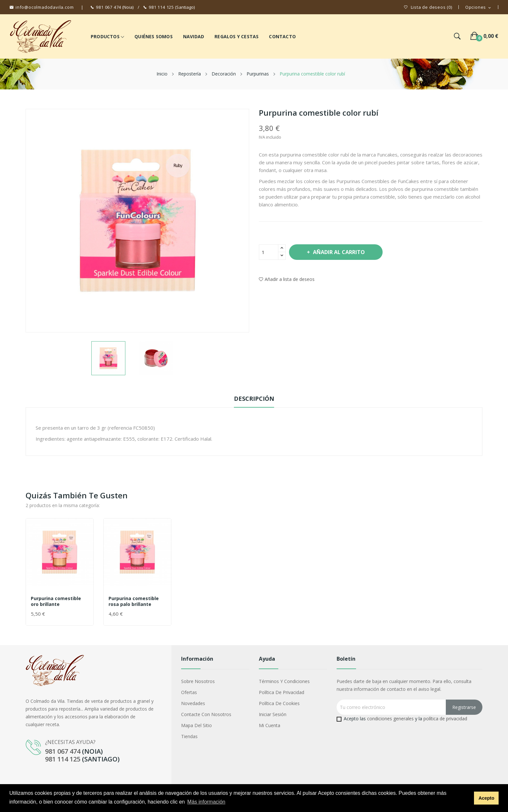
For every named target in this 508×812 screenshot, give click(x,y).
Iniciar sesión (273, 714)
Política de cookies (279, 703)
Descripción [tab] (254, 399)
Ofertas (189, 692)
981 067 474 (109, 7)
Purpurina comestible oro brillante (56, 601)
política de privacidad (445, 719)
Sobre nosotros (198, 681)
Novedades (193, 703)
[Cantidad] (269, 252)
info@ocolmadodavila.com (45, 7)
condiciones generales (390, 719)
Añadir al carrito (338, 252)
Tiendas (189, 736)
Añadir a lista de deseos (287, 279)
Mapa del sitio (196, 725)
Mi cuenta (270, 725)
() (428, 7)
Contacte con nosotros (206, 714)
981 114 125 (161, 7)
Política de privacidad (282, 692)
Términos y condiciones (284, 681)
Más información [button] (206, 802)
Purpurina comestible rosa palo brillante (134, 601)
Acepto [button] (486, 798)
